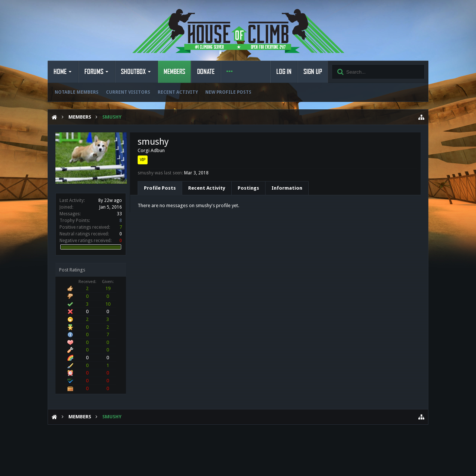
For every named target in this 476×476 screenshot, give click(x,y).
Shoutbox (133, 72)
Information (287, 188)
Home (60, 72)
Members (174, 72)
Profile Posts (160, 188)
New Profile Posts (228, 92)
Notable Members (77, 92)
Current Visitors (128, 92)
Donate (206, 72)
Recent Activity (178, 92)
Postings (248, 188)
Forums (94, 72)
